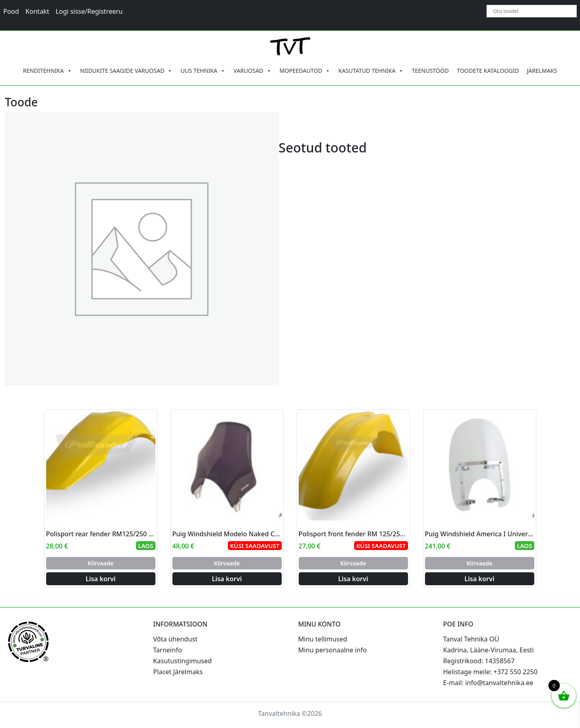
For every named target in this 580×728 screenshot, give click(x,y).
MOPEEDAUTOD (305, 71)
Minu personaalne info (333, 650)
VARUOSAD (253, 71)
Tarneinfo (167, 650)
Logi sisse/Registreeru (89, 11)
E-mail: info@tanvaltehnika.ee (488, 683)
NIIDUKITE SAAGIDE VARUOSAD (126, 71)
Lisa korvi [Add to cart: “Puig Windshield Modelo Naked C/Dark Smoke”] (227, 579)
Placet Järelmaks (178, 672)
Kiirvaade (100, 563)
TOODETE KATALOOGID (488, 71)
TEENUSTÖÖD (430, 71)
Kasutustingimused (182, 661)
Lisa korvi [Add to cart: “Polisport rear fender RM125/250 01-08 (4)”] (100, 579)
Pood (11, 11)
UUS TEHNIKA (203, 71)
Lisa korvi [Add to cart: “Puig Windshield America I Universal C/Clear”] (479, 579)
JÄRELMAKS (542, 71)
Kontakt (37, 11)
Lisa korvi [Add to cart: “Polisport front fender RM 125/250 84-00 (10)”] (353, 579)
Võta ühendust (175, 639)
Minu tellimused (323, 639)
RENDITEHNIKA (48, 71)
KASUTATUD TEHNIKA (371, 71)
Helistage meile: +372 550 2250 (490, 672)
